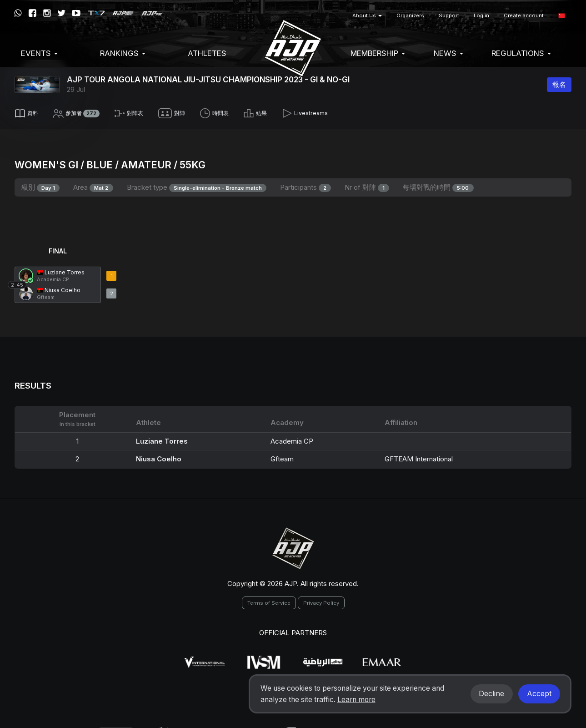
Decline (491, 694)
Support (449, 15)
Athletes (207, 53)
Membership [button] (378, 53)
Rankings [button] (123, 53)
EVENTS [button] (39, 53)
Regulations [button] (521, 53)
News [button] (448, 53)
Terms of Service (269, 600)
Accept (539, 694)
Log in (481, 15)
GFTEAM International (419, 456)
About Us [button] (367, 15)
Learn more (356, 700)
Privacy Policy (321, 600)
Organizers (410, 15)
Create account (524, 15)
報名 (559, 84)
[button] (562, 16)
